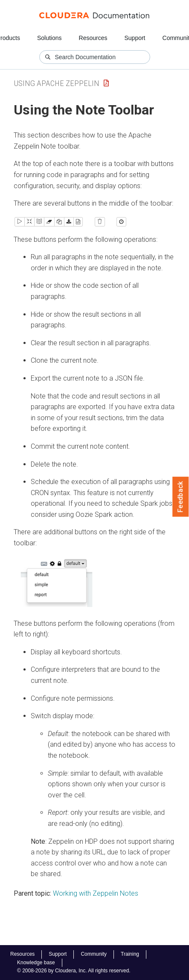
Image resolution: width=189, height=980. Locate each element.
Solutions (49, 38)
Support (135, 38)
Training (130, 954)
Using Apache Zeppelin (57, 83)
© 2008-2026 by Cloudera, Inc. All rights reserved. (74, 971)
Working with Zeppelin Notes (96, 893)
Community (94, 954)
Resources (93, 38)
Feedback (181, 497)
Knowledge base (36, 963)
